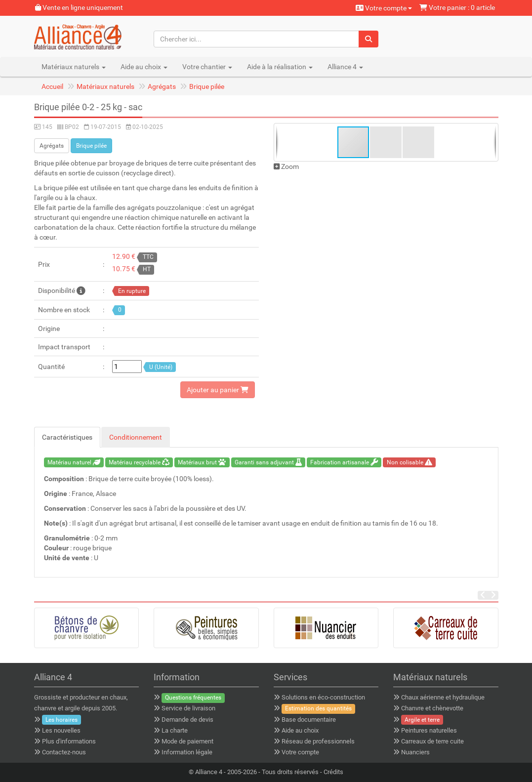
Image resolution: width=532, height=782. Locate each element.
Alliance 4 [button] (345, 67)
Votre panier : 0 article (457, 7)
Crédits (333, 772)
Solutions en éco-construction (323, 697)
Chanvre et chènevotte (432, 708)
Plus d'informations (69, 741)
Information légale (187, 752)
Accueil (52, 86)
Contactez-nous (64, 752)
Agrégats (162, 86)
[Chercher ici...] (257, 39)
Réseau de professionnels (318, 741)
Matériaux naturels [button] (74, 67)
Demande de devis (187, 720)
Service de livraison (188, 708)
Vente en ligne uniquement (79, 7)
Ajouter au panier (218, 390)
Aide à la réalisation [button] (280, 67)
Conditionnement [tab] (136, 437)
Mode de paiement (187, 741)
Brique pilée (207, 86)
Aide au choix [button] (144, 67)
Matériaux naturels (105, 86)
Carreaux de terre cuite (432, 741)
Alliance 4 (209, 772)
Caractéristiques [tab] (67, 437)
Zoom (286, 166)
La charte (175, 730)
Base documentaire (309, 720)
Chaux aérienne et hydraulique (443, 697)
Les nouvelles (61, 730)
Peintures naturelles (429, 730)
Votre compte (384, 8)
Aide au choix (300, 730)
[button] (386, 142)
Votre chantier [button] (207, 67)
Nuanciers (415, 752)
